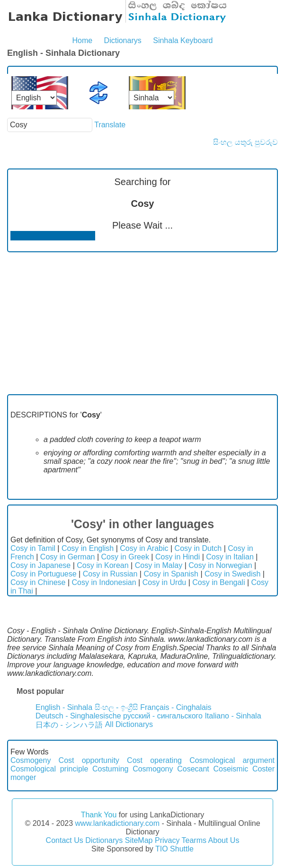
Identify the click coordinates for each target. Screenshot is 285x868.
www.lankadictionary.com (117, 823)
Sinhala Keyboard (183, 40)
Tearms (194, 840)
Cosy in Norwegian (220, 565)
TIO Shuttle (174, 849)
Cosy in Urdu (164, 582)
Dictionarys (123, 40)
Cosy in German (68, 557)
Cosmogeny (31, 760)
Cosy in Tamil (33, 548)
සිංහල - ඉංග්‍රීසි (116, 707)
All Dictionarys (129, 724)
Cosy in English (88, 548)
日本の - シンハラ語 (69, 725)
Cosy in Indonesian (104, 582)
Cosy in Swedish (232, 574)
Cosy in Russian (110, 574)
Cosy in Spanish (171, 574)
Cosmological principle (49, 769)
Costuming (110, 769)
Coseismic (231, 769)
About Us (224, 840)
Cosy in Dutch (198, 548)
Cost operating (154, 760)
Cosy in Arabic (144, 548)
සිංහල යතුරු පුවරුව (245, 142)
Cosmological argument (232, 760)
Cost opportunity (89, 760)
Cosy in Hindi (178, 557)
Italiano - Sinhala (233, 716)
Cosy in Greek (125, 557)
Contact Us (65, 840)
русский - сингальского (163, 716)
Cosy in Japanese (40, 565)
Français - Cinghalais (176, 707)
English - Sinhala (64, 707)
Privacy (167, 840)
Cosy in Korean (102, 565)
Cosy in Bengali (218, 582)
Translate (110, 125)
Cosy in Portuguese (44, 574)
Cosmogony (153, 769)
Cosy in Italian (230, 557)
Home (82, 40)
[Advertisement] (142, 323)
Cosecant (193, 769)
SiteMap (139, 840)
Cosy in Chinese (38, 582)
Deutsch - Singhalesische (78, 716)
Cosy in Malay (159, 565)
